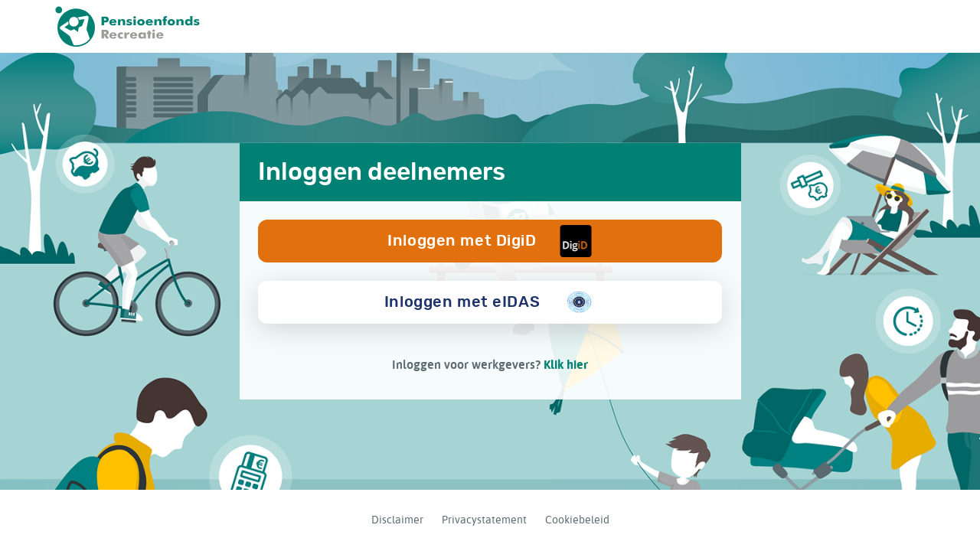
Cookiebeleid (577, 520)
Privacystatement (484, 520)
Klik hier (566, 365)
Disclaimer (397, 520)
